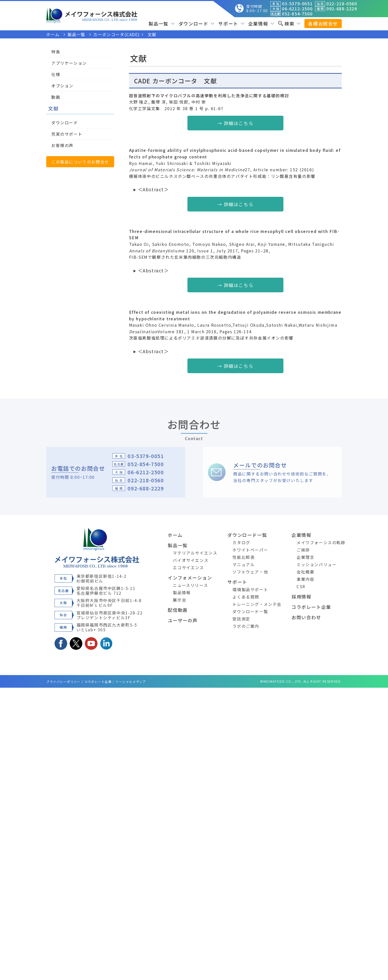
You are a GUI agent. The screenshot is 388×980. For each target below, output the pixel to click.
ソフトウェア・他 (250, 572)
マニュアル (244, 564)
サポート (231, 23)
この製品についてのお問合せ (80, 162)
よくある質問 (246, 597)
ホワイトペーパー (250, 550)
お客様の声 (62, 145)
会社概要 (305, 572)
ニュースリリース (190, 585)
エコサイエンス (188, 567)
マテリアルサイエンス (195, 553)
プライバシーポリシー (63, 682)
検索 (289, 23)
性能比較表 (244, 557)
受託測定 (241, 619)
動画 (56, 97)
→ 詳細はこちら (235, 123)
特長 (56, 52)
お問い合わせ (306, 617)
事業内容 (305, 579)
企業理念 (305, 557)
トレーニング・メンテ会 (257, 604)
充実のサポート (67, 134)
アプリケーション (69, 63)
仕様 (56, 74)
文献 (53, 108)
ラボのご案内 (246, 626)
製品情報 (182, 592)
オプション (62, 86)
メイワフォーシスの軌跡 (321, 542)
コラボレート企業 (311, 607)
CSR (301, 586)
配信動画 (178, 610)
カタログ (241, 542)
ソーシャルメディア (131, 682)
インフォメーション (190, 578)
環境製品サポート (250, 589)
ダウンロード (197, 23)
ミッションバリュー (317, 564)
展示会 (179, 600)
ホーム (175, 535)
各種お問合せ (323, 23)
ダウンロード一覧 (247, 535)
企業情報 (261, 23)
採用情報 (301, 596)
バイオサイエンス (191, 560)
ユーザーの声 (183, 620)
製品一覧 (162, 23)
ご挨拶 (303, 550)
